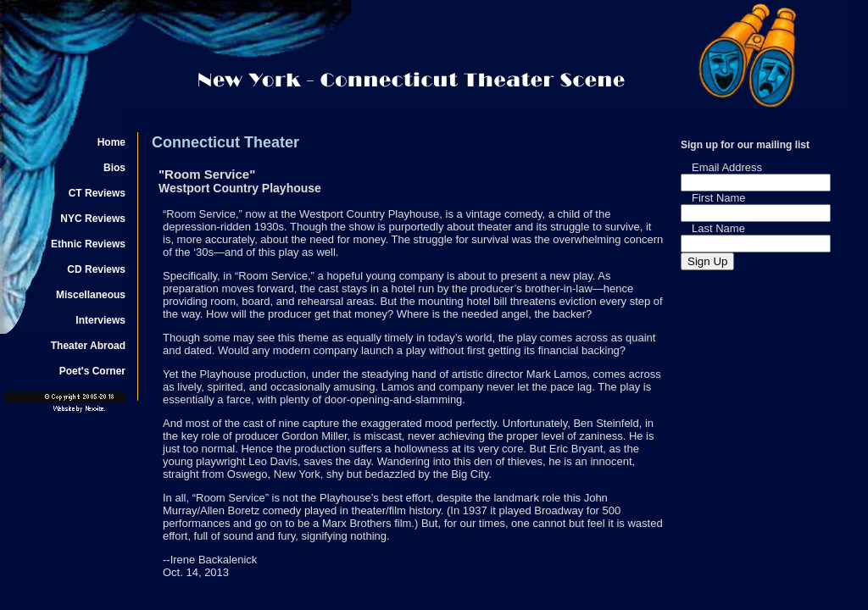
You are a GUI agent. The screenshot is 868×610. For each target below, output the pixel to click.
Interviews (100, 320)
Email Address (727, 167)
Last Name (718, 228)
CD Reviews (96, 269)
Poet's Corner (92, 371)
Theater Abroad (88, 346)
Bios (114, 168)
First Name (719, 198)
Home (111, 142)
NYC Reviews (93, 219)
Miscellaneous (91, 295)
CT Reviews (97, 193)
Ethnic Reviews (88, 244)
